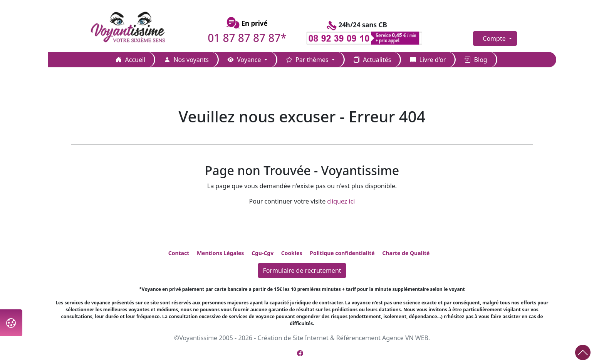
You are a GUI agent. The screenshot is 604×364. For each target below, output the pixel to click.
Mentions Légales (220, 253)
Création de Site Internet (293, 338)
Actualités (372, 60)
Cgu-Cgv (263, 253)
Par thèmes (308, 60)
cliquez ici (341, 201)
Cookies (292, 253)
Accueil (130, 60)
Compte (495, 38)
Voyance (245, 60)
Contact (179, 253)
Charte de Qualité (406, 253)
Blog (476, 60)
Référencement (358, 338)
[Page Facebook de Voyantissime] (300, 353)
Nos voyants (186, 60)
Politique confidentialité (342, 253)
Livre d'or (428, 60)
